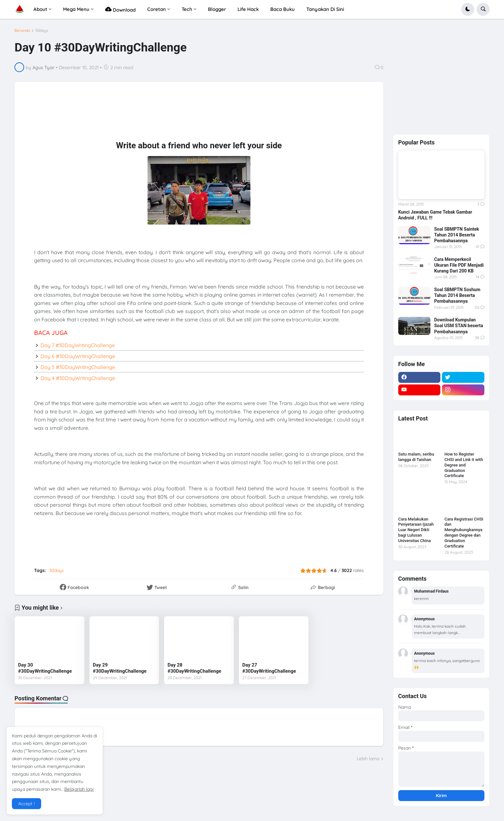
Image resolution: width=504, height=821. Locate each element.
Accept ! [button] (27, 804)
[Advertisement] (179, 116)
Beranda (22, 31)
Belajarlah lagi (79, 789)
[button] (468, 9)
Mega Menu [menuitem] (76, 9)
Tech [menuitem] (187, 9)
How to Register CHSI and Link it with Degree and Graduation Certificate (464, 465)
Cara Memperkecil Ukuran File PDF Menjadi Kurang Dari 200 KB (459, 265)
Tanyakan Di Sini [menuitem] (325, 9)
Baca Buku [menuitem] (283, 9)
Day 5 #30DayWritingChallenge (78, 367)
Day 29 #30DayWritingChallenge (120, 668)
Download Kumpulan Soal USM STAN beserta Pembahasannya (459, 326)
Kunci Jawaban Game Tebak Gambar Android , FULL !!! (435, 215)
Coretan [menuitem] (157, 9)
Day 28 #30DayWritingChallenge (194, 668)
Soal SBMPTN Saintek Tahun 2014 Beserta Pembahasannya (457, 235)
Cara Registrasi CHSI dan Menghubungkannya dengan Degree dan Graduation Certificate (464, 533)
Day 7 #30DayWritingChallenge (78, 345)
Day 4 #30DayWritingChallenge (78, 378)
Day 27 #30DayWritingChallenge (269, 668)
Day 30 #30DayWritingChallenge (45, 668)
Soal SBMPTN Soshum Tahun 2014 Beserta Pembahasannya (457, 295)
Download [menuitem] (120, 9)
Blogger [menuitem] (217, 9)
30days (42, 31)
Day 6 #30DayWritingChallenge (78, 356)
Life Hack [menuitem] (248, 9)
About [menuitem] (40, 9)
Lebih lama (368, 759)
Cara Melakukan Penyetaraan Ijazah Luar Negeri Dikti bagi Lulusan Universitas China (416, 530)
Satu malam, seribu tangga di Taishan (416, 457)
